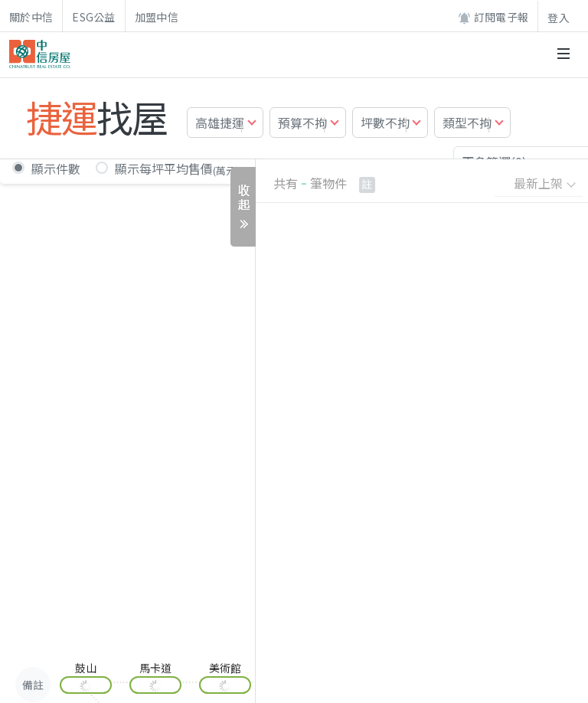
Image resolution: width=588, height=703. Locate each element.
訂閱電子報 (493, 17)
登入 (559, 18)
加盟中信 (157, 17)
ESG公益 (94, 17)
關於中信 (31, 17)
